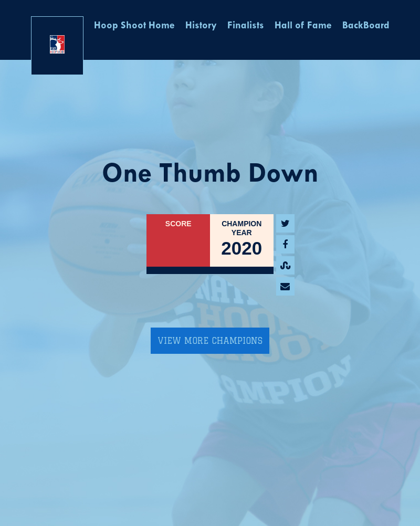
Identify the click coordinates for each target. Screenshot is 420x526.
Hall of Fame (303, 26)
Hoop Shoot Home (134, 26)
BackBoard (366, 26)
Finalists (246, 26)
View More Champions (210, 341)
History (201, 26)
